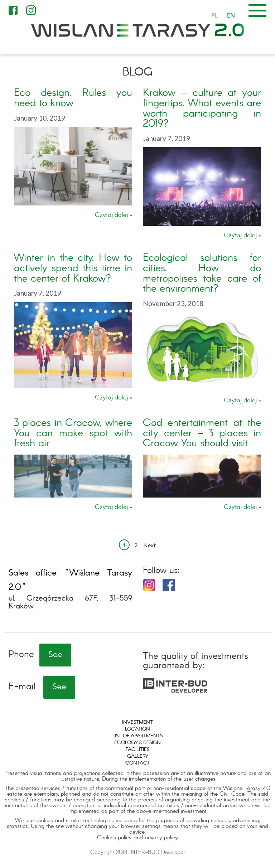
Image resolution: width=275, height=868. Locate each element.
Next (149, 545)
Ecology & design (137, 743)
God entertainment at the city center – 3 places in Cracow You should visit (202, 434)
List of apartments (137, 736)
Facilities (137, 750)
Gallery (138, 756)
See (55, 655)
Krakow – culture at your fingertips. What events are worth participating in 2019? (202, 109)
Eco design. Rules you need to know (73, 98)
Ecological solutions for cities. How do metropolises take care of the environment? (202, 274)
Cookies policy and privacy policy (137, 838)
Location (137, 729)
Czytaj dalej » (114, 215)
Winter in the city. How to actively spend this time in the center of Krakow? (73, 269)
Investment (137, 722)
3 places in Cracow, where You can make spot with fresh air (73, 434)
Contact (138, 763)
